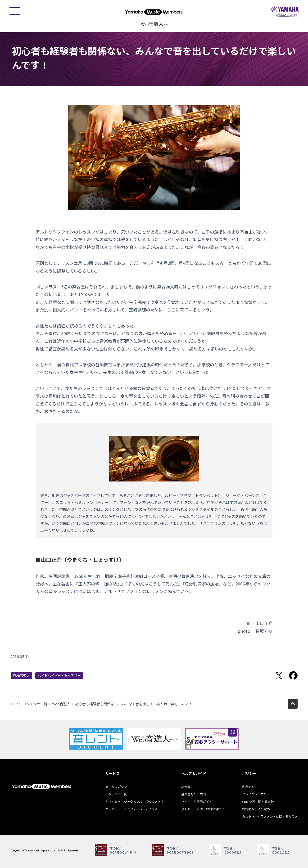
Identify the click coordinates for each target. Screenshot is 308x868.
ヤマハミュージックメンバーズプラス (131, 809)
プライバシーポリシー (258, 794)
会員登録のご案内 (194, 794)
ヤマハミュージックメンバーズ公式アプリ (134, 802)
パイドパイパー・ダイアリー (59, 675)
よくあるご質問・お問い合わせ (203, 809)
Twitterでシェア (279, 675)
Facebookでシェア (293, 675)
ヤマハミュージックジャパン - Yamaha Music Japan (285, 12)
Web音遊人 (21, 675)
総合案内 (187, 787)
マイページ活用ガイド (197, 802)
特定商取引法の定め (256, 809)
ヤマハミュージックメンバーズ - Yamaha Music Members (154, 12)
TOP (14, 704)
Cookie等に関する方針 (258, 802)
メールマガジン (116, 787)
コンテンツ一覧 (35, 704)
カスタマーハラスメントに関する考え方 (270, 816)
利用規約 (248, 787)
